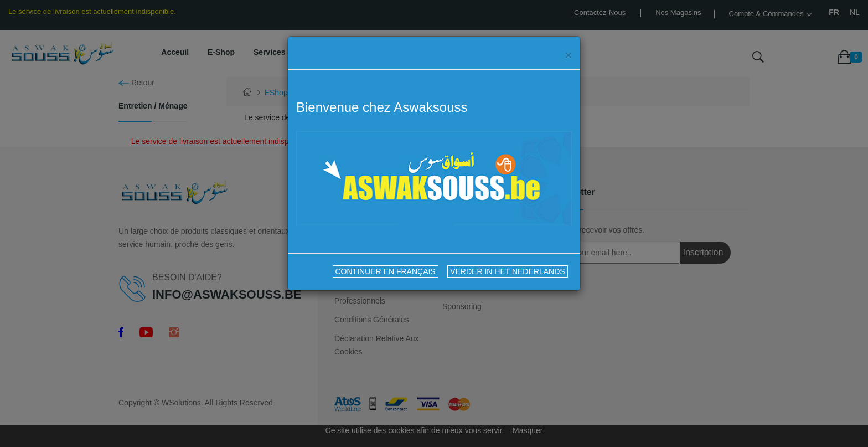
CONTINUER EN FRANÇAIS (386, 271)
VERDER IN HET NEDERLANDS (507, 271)
